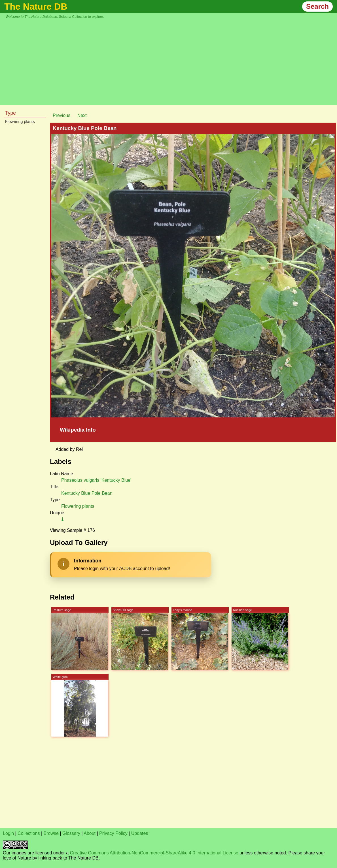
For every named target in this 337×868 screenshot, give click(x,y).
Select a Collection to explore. (81, 17)
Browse (51, 833)
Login (8, 833)
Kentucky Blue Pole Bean (87, 493)
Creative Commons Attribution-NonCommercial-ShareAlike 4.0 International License (154, 853)
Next (82, 115)
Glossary (71, 833)
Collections (29, 833)
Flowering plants (20, 121)
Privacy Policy (113, 833)
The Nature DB (36, 7)
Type (10, 113)
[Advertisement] (171, 61)
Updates (140, 833)
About (90, 833)
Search (317, 6)
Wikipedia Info (78, 430)
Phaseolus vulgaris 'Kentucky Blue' (96, 480)
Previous (62, 115)
